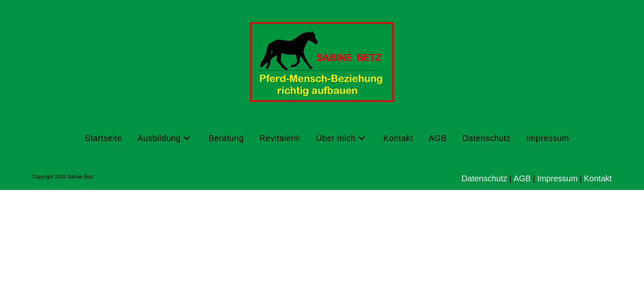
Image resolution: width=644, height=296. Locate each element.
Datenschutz (484, 178)
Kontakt (598, 178)
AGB (522, 178)
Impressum (558, 178)
